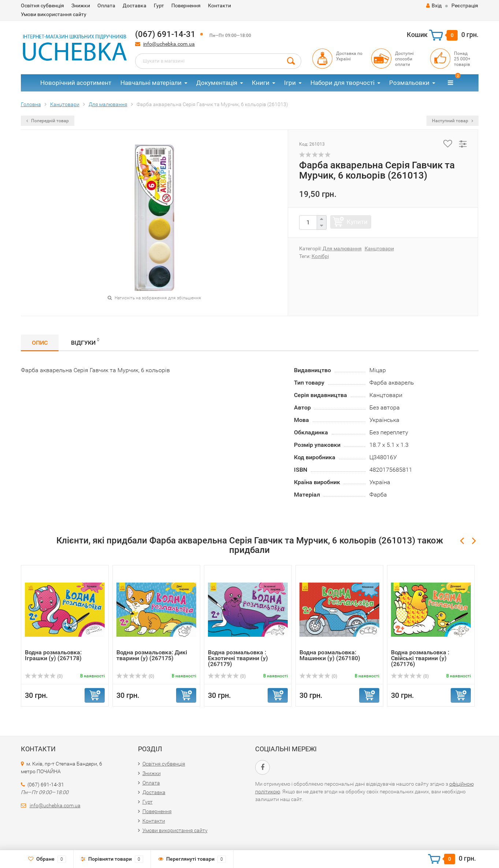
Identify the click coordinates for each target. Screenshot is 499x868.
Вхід (434, 5)
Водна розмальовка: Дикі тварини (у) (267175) (152, 655)
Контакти (219, 5)
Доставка (135, 5)
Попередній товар (48, 121)
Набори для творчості (342, 83)
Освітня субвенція (42, 5)
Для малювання (342, 248)
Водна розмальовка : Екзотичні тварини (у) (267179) (238, 658)
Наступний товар (453, 121)
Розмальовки (409, 83)
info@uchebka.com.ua (169, 44)
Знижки (81, 5)
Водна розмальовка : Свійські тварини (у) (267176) (420, 658)
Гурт (159, 5)
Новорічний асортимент (76, 83)
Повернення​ (186, 5)
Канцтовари (379, 248)
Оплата (106, 5)
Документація (217, 83)
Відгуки (85, 342)
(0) (44, 676)
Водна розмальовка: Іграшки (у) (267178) (53, 655)
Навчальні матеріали (151, 83)
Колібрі (320, 256)
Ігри (290, 83)
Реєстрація (465, 5)
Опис (40, 343)
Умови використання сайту (54, 14)
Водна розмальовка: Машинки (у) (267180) (330, 655)
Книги (261, 83)
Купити (357, 222)
